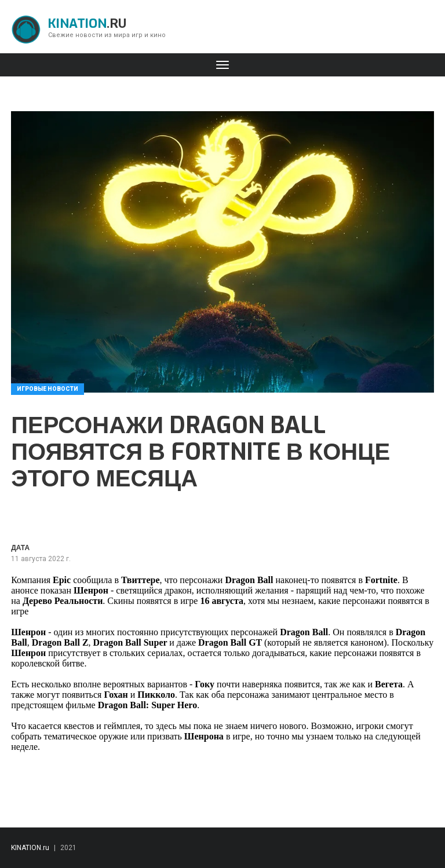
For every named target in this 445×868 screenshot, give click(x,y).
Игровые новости (48, 389)
